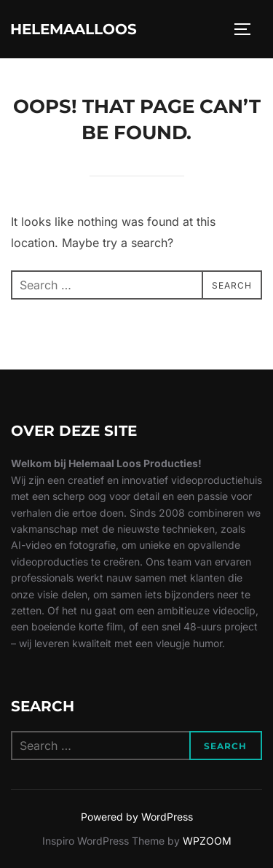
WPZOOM (207, 841)
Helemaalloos (74, 29)
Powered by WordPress (137, 817)
